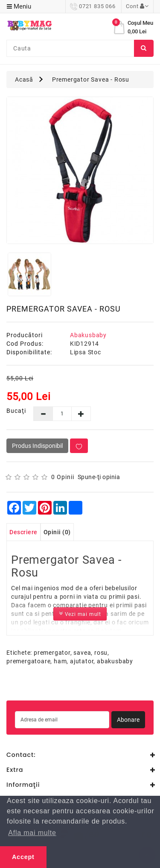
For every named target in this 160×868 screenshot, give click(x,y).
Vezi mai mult (80, 613)
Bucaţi (13, 411)
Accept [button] (23, 857)
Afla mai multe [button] (32, 833)
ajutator (82, 661)
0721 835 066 (93, 6)
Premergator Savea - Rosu (91, 79)
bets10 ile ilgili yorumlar (117, 696)
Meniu (19, 6)
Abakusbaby (88, 335)
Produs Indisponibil (37, 446)
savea (82, 653)
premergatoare (28, 661)
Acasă (24, 79)
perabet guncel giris (56, 696)
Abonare (128, 720)
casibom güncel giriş (69, 687)
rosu (101, 653)
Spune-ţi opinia (99, 477)
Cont (137, 6)
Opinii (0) (57, 532)
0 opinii (63, 477)
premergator (52, 653)
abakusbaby (115, 661)
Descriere (23, 532)
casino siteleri (19, 687)
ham (60, 661)
